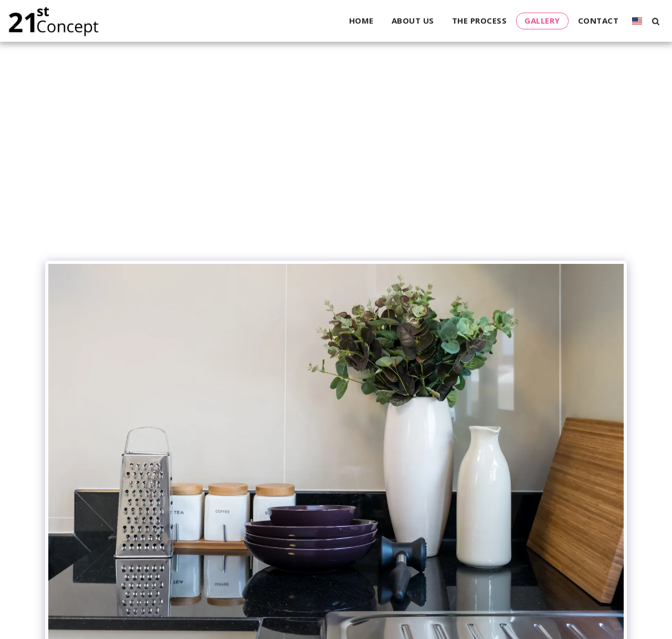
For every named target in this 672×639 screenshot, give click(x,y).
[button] (655, 21)
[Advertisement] (336, 177)
